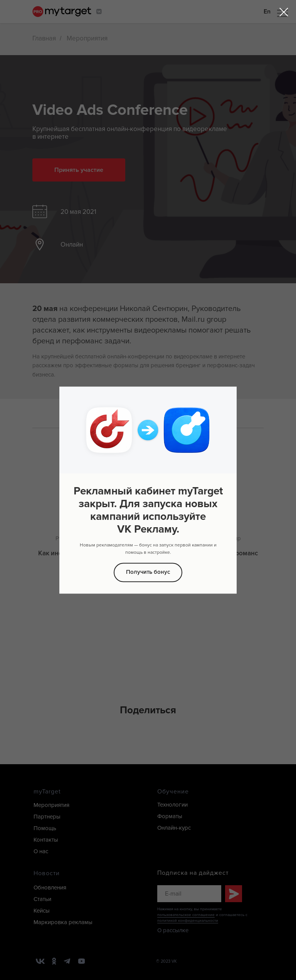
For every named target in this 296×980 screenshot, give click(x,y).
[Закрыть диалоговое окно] (284, 12)
